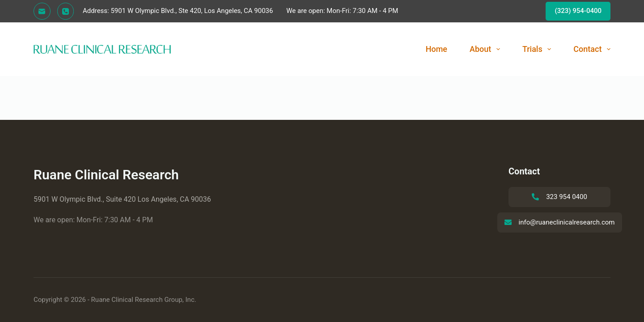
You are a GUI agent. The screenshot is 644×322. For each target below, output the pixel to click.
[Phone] (66, 11)
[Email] (42, 11)
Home (436, 49)
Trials (538, 49)
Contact (592, 49)
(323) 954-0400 (578, 11)
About (487, 49)
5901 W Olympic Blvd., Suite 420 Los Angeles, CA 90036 (122, 199)
